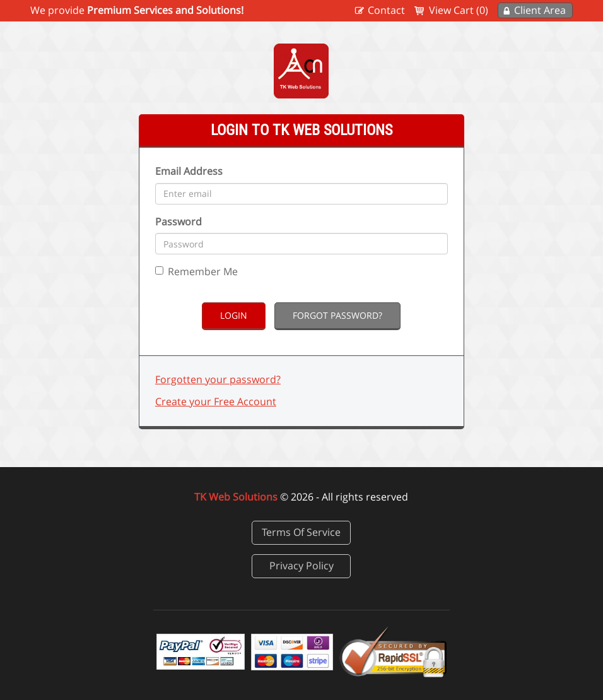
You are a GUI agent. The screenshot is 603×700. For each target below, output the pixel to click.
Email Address (189, 171)
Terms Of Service (301, 532)
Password (179, 222)
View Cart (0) (459, 10)
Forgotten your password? (218, 379)
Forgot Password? (337, 315)
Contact (386, 10)
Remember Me (196, 271)
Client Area (540, 10)
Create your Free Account (216, 401)
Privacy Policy (301, 566)
